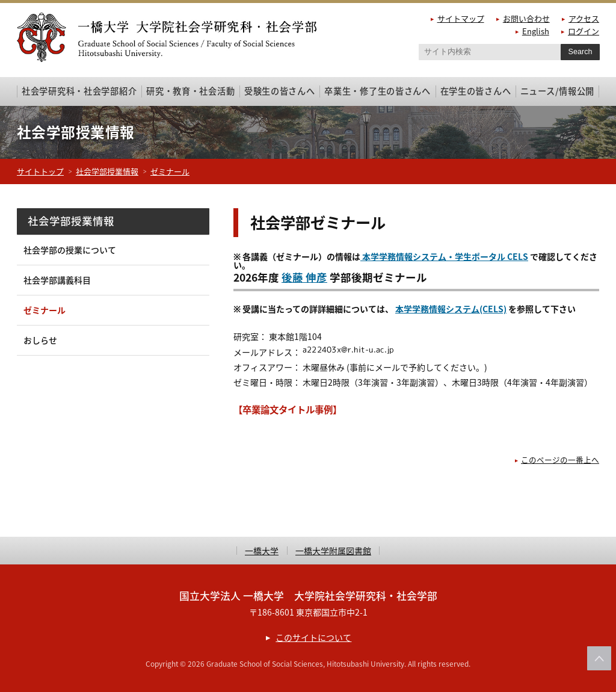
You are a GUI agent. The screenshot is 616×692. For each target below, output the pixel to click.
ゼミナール (170, 171)
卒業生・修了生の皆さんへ (377, 91)
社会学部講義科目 (57, 280)
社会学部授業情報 (107, 171)
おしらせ (40, 340)
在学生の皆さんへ (476, 91)
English (536, 31)
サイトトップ (40, 171)
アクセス (584, 18)
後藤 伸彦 (304, 277)
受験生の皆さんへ (280, 91)
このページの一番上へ (560, 459)
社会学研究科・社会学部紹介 (79, 91)
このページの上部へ (599, 658)
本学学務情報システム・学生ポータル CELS (444, 256)
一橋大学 (262, 551)
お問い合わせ (526, 18)
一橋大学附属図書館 (333, 551)
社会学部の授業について (70, 250)
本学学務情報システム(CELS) (451, 309)
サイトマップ (461, 18)
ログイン (584, 31)
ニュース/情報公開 (557, 91)
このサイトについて (313, 637)
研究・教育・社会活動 (190, 91)
